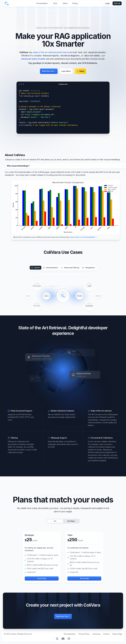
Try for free (42, 578)
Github (65, 3)
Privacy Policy (84, 634)
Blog (55, 3)
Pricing (75, 3)
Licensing (96, 634)
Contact (106, 634)
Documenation (70, 634)
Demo (80, 71)
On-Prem (71, 521)
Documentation (42, 3)
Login (107, 3)
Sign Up (117, 3)
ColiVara (13, 634)
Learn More (66, 71)
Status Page (117, 634)
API (55, 521)
